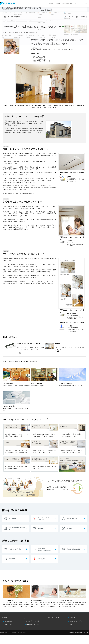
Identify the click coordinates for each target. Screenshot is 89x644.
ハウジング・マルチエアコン (11, 17)
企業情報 (58, 4)
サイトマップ (78, 4)
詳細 (20, 353)
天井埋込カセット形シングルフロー (36, 21)
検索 (86, 4)
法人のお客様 (8, 624)
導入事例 (84, 17)
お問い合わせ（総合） (68, 4)
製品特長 (5, 33)
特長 (77, 17)
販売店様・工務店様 (60, 11)
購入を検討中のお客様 (33, 621)
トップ (4, 21)
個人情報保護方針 (22, 632)
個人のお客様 (8, 621)
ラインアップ (69, 17)
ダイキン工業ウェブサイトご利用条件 (8, 632)
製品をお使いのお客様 (33, 624)
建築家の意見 (33, 33)
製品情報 (51, 4)
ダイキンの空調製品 (11, 21)
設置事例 (17, 33)
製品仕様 (11, 33)
